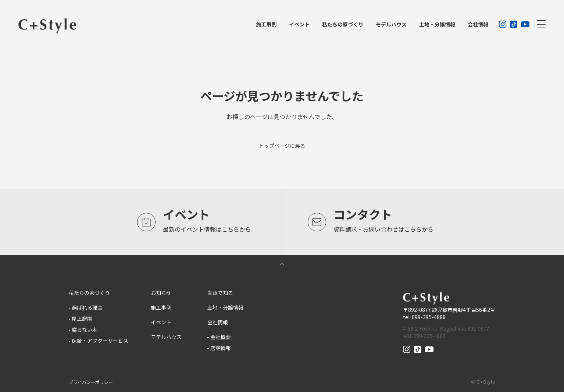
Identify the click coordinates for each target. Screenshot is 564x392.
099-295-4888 (429, 317)
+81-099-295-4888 (424, 336)
